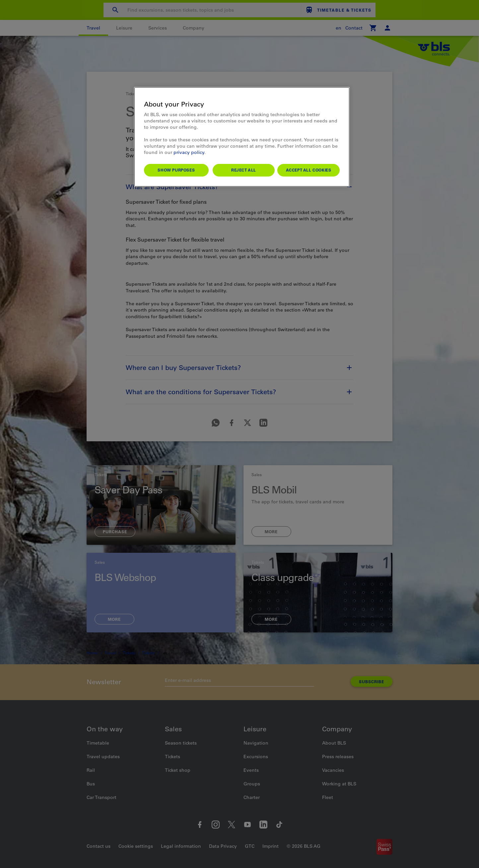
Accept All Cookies (309, 170)
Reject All (244, 170)
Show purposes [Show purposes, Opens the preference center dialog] (176, 170)
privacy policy (189, 152)
